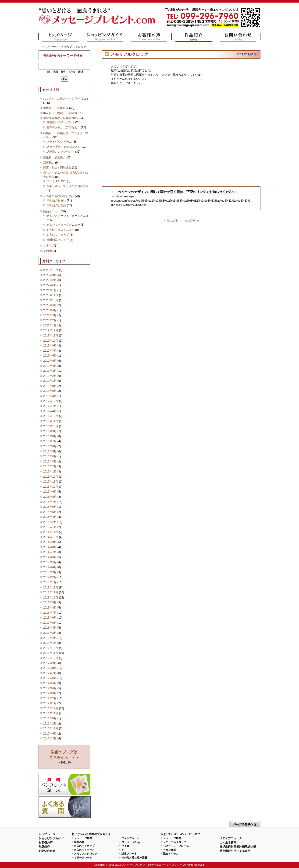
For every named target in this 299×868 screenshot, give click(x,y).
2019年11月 (51, 336)
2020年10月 (51, 300)
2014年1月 (50, 582)
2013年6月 (50, 618)
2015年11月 (51, 482)
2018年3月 (50, 396)
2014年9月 (50, 542)
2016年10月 (51, 426)
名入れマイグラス (84, 850)
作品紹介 (194, 38)
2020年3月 (50, 315)
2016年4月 (50, 456)
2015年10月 (51, 487)
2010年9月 (50, 734)
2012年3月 (50, 693)
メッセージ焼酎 (83, 838)
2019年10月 (51, 341)
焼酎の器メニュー (58, 240)
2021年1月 (50, 290)
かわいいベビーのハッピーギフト (182, 834)
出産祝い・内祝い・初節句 (60, 113)
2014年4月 (50, 567)
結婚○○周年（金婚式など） (64, 147)
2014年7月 (50, 552)
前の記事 (172, 221)
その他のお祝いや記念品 (59, 196)
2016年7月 (50, 441)
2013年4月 (50, 628)
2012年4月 (50, 688)
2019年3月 (50, 371)
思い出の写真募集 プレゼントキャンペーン (65, 785)
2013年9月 (50, 602)
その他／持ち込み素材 (134, 857)
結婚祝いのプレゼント (61, 152)
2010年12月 (51, 728)
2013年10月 (51, 598)
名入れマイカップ (58, 235)
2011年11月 (51, 713)
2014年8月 (50, 547)
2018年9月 (50, 386)
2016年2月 (50, 466)
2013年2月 (50, 638)
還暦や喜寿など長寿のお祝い (61, 118)
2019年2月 (50, 376)
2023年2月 (50, 280)
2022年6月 (50, 285)
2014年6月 (50, 557)
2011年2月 (50, 724)
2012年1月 (50, 703)
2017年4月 (50, 411)
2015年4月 (50, 517)
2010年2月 (50, 738)
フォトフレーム (130, 838)
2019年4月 (50, 366)
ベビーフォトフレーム (176, 846)
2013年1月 (50, 643)
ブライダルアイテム (59, 142)
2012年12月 (51, 648)
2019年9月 (50, 346)
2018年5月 (50, 391)
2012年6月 (50, 678)
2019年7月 (50, 351)
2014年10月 (51, 537)
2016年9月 (50, 431)
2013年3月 (50, 633)
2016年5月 (50, 451)
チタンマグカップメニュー (63, 225)
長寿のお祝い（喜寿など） (63, 127)
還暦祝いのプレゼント (61, 122)
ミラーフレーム (83, 857)
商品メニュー (52, 211)
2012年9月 (50, 663)
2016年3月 (50, 462)
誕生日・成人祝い (54, 157)
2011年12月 (51, 708)
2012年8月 (50, 668)
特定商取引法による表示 (235, 851)
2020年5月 (50, 305)
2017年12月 (51, 401)
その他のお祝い (56, 200)
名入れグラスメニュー (61, 230)
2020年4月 (50, 310)
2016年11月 (51, 421)
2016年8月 (50, 436)
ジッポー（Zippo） (133, 842)
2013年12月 (51, 588)
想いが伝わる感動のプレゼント (91, 834)
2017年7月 (50, 406)
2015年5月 (50, 512)
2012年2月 (50, 698)
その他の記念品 (56, 205)
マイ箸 (125, 846)
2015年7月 (50, 502)
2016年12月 (51, 416)
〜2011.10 (64, 757)
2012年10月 (51, 658)
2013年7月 (50, 613)
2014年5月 (50, 562)
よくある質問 (65, 807)
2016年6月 (50, 446)
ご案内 (47, 246)
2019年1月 (50, 381)
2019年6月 (50, 356)
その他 (47, 251)
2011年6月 (50, 718)
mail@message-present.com (213, 18)
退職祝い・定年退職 (56, 108)
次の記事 (190, 221)
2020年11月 (51, 295)
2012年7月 (50, 673)
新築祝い (49, 163)
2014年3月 (50, 572)
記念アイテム (171, 854)
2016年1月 (50, 472)
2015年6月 (50, 507)
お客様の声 (149, 38)
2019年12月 (51, 330)
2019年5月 (50, 361)
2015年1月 (50, 527)
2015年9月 (50, 492)
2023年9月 (50, 275)
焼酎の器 (79, 842)
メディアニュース (231, 838)
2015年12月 (51, 477)
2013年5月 (50, 623)
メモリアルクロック (86, 854)
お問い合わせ (238, 38)
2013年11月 (51, 592)
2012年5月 (50, 683)
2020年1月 (50, 325)
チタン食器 (169, 850)
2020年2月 (50, 320)
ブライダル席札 (56, 181)
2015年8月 (50, 497)
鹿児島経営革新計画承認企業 (238, 847)
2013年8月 (50, 608)
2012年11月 (51, 653)
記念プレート (129, 854)
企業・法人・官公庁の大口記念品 (68, 186)
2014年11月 (51, 532)
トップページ (61, 38)
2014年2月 (50, 577)
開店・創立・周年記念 (57, 168)
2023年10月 (51, 270)
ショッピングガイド (105, 38)
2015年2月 (50, 522)
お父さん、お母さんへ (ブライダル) (66, 99)
